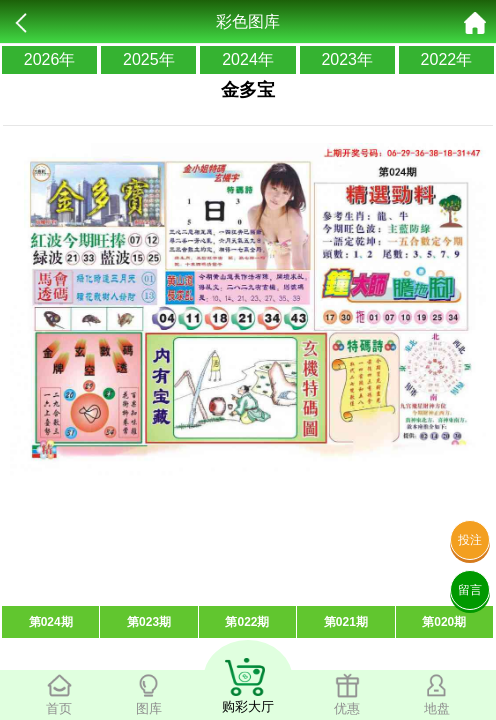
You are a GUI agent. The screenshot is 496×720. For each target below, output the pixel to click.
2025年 (149, 59)
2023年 (347, 59)
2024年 (248, 59)
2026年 (50, 59)
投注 (470, 540)
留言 (470, 590)
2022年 (447, 59)
